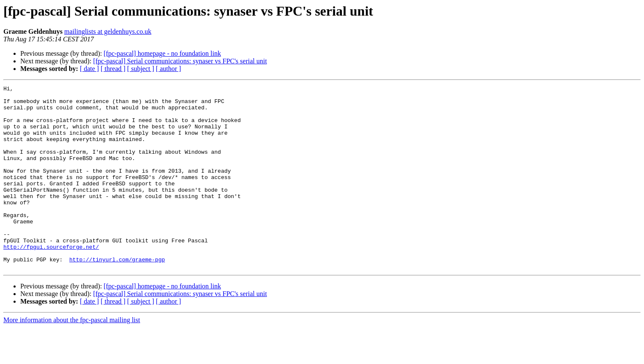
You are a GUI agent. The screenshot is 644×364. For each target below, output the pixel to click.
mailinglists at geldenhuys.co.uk (108, 31)
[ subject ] (141, 69)
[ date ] (89, 69)
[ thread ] (113, 69)
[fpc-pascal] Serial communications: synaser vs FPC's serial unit (180, 61)
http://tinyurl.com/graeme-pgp (117, 295)
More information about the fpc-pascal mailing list (72, 357)
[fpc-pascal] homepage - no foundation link (162, 53)
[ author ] (169, 69)
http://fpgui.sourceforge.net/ (51, 280)
